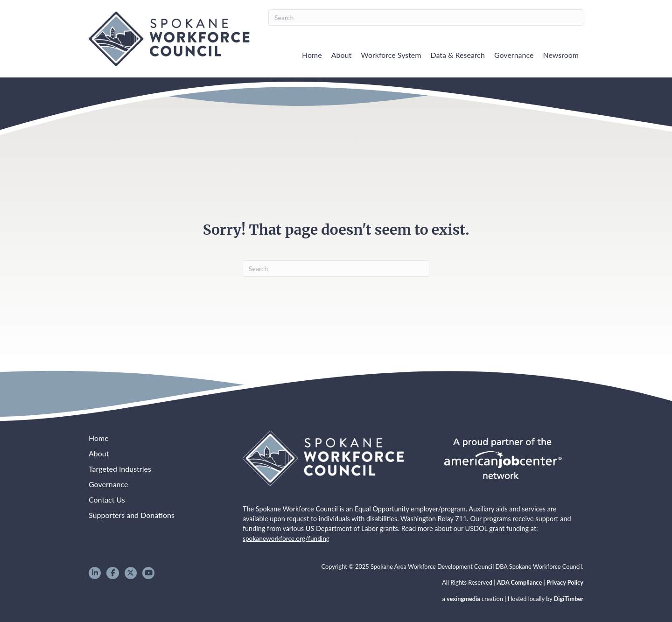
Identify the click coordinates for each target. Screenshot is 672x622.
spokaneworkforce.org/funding (286, 538)
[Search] (426, 17)
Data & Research (457, 55)
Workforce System (391, 55)
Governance (514, 55)
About (342, 55)
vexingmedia (463, 599)
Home (312, 55)
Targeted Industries (120, 469)
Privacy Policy (565, 582)
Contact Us (107, 500)
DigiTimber (569, 599)
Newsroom (561, 55)
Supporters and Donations (132, 515)
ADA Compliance (520, 582)
